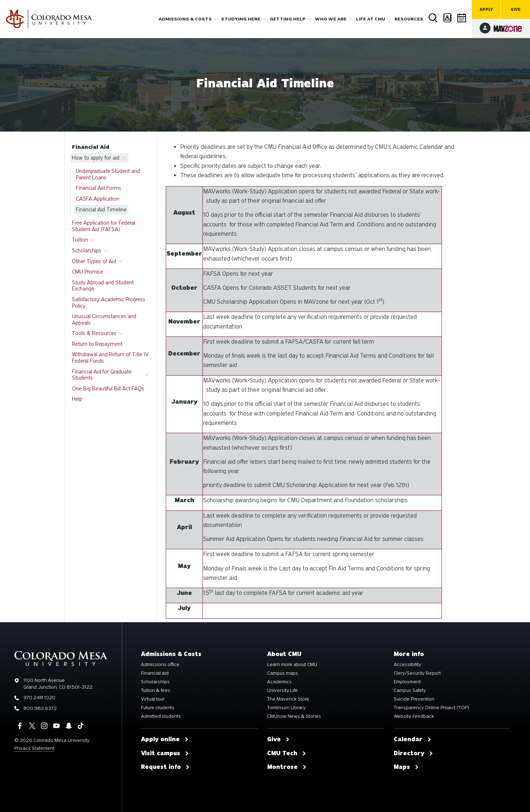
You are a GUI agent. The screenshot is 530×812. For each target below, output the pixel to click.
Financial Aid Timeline (101, 210)
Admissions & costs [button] (185, 19)
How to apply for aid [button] (96, 158)
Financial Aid (91, 147)
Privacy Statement (34, 748)
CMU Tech (287, 753)
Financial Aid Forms (99, 188)
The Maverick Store (288, 699)
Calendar (462, 18)
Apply (486, 10)
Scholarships (155, 682)
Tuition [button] (80, 240)
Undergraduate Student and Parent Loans (108, 174)
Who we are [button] (331, 19)
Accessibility (407, 665)
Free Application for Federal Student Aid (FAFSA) (104, 226)
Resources (409, 19)
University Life (282, 691)
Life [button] (371, 19)
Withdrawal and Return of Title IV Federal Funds (110, 358)
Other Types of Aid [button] (94, 261)
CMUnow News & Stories (294, 716)
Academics (279, 682)
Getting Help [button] (288, 19)
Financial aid (155, 673)
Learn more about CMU (292, 665)
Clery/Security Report (417, 673)
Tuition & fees (156, 691)
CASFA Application (98, 199)
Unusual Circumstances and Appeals (104, 320)
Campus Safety (410, 691)
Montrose (287, 767)
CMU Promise (88, 272)
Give (516, 10)
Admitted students (161, 716)
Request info (165, 767)
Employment (407, 682)
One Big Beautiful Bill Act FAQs (108, 389)
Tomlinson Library (286, 708)
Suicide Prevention (414, 699)
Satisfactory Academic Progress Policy (109, 303)
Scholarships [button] (87, 251)
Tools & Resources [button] (94, 333)
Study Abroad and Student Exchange (103, 286)
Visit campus (165, 753)
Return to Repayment (97, 344)
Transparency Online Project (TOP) (431, 708)
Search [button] (433, 18)
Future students (158, 708)
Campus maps (283, 673)
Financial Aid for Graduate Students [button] (102, 375)
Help (77, 399)
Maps (406, 767)
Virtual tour (153, 699)
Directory (448, 18)
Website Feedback (414, 716)
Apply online (165, 739)
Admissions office (160, 665)
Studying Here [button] (241, 19)
